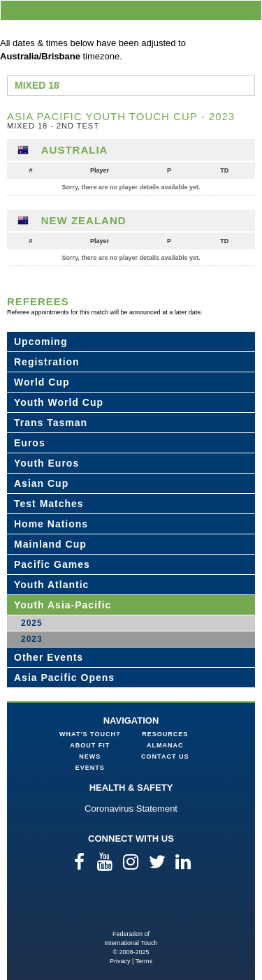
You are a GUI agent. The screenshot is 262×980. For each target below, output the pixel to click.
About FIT (90, 745)
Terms (144, 961)
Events (90, 768)
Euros (30, 443)
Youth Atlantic (51, 585)
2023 (32, 639)
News (90, 756)
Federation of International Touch (131, 907)
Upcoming (41, 342)
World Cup (42, 382)
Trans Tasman (51, 423)
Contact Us (165, 756)
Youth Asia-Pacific (63, 605)
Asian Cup (41, 483)
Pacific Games (52, 564)
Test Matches (49, 504)
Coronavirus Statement (131, 809)
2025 (32, 623)
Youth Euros (46, 463)
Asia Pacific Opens (64, 678)
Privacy (120, 961)
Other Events (49, 657)
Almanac (165, 745)
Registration (47, 362)
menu (249, 10)
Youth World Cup (59, 402)
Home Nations (51, 524)
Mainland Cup (50, 544)
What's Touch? (90, 734)
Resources (165, 734)
